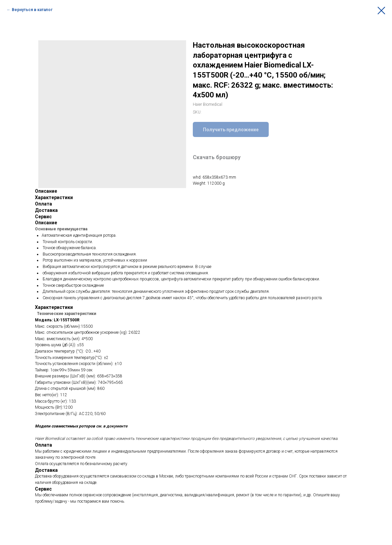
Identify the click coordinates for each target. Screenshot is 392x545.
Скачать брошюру (217, 157)
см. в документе (112, 426)
